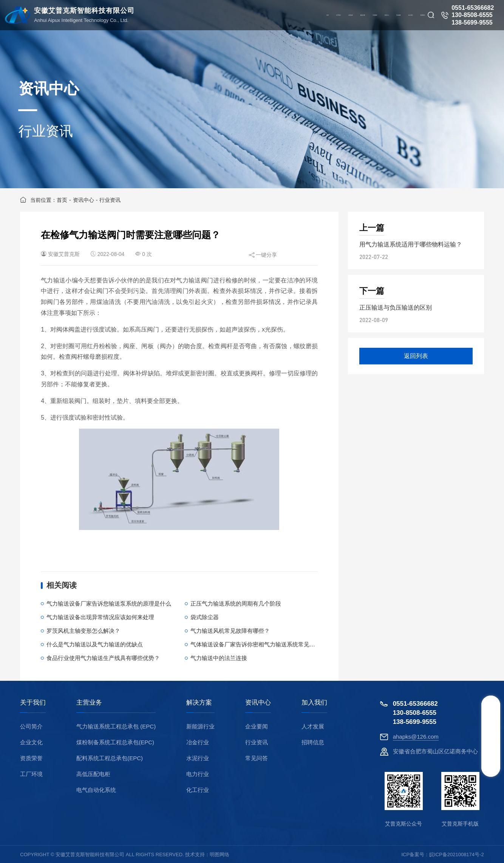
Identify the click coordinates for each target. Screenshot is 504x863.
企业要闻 (257, 726)
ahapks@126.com (416, 737)
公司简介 (31, 726)
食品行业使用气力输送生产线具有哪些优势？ (103, 658)
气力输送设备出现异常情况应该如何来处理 (100, 617)
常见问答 (257, 758)
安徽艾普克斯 (64, 254)
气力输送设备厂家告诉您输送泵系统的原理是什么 (109, 603)
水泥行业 (198, 758)
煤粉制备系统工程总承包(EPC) (115, 742)
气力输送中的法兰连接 (219, 658)
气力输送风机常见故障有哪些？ (230, 631)
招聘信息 (313, 742)
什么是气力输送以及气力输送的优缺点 (95, 644)
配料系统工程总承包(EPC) (110, 758)
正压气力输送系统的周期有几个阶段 (236, 603)
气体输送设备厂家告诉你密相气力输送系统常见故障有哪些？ (267, 644)
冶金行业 (198, 742)
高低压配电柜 (93, 774)
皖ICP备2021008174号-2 (457, 854)
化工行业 (198, 790)
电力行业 (198, 774)
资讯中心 (83, 200)
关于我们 (33, 703)
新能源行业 (200, 726)
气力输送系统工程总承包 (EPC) (116, 726)
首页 (62, 200)
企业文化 (31, 742)
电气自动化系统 (96, 790)
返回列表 (416, 356)
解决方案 (199, 703)
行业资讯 (110, 200)
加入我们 (314, 703)
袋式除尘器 (205, 617)
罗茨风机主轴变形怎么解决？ (83, 631)
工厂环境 (31, 774)
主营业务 (89, 703)
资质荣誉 (31, 758)
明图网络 (220, 854)
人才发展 (313, 726)
